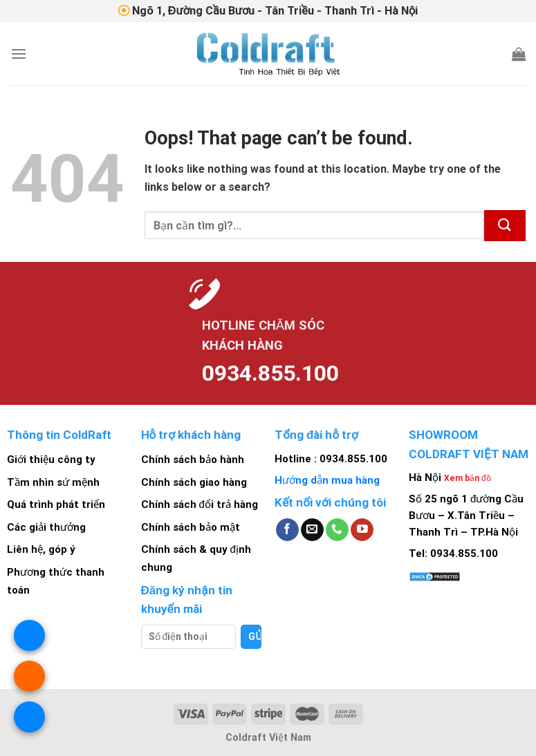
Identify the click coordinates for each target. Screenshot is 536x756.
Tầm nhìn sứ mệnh (53, 482)
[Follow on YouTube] (362, 530)
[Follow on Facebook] (287, 530)
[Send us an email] (312, 530)
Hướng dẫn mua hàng (327, 480)
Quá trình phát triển (56, 504)
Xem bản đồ (468, 478)
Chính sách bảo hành (193, 460)
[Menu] (19, 54)
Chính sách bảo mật (191, 527)
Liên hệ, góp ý (41, 550)
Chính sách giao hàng (194, 482)
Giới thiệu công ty (51, 460)
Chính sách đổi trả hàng (200, 504)
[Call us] (337, 530)
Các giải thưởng (46, 527)
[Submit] (505, 226)
